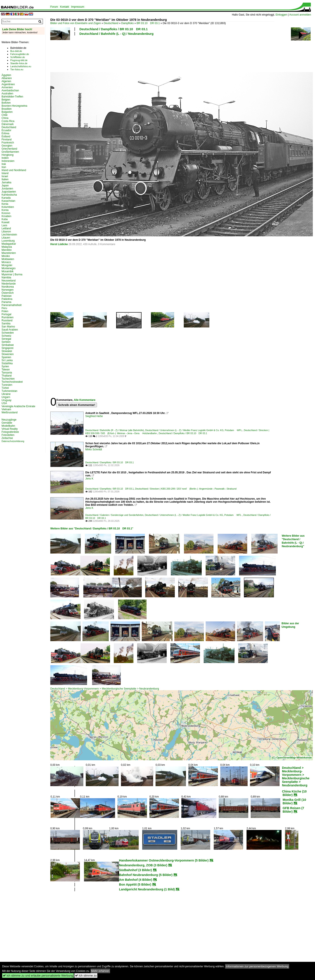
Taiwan (6, 370)
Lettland (6, 228)
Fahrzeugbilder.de (20, 54)
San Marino (8, 327)
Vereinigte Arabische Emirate (18, 406)
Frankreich (8, 143)
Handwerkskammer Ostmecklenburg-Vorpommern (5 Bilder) (164, 860)
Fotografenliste (10, 432)
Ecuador (6, 130)
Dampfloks (127, 23)
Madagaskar (9, 244)
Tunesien (7, 385)
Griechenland (9, 149)
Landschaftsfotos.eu (21, 66)
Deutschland (111, 23)
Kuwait (5, 222)
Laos (4, 225)
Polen (5, 311)
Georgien (7, 146)
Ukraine (6, 394)
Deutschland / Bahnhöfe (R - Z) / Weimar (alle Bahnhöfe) (115, 430)
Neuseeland (9, 281)
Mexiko (6, 256)
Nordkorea (8, 287)
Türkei (5, 388)
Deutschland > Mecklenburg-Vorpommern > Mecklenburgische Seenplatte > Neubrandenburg (105, 689)
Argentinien (8, 84)
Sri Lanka (7, 360)
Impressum (78, 7)
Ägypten (6, 75)
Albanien (7, 78)
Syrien (5, 366)
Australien (7, 94)
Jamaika (6, 182)
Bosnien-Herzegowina (14, 106)
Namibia (6, 278)
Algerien (6, 81)
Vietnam (6, 409)
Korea (5, 210)
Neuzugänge (9, 420)
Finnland (7, 140)
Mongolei (7, 265)
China (5, 118)
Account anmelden (300, 15)
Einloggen (281, 15)
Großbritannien (10, 152)
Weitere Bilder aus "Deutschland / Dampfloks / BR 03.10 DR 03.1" (92, 529)
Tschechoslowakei (12, 382)
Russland (7, 320)
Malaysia (7, 247)
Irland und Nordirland (14, 170)
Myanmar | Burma (12, 274)
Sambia (6, 324)
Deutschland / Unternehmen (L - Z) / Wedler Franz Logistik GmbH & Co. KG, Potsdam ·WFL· (194, 430)
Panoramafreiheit (11, 305)
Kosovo (6, 213)
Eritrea (5, 133)
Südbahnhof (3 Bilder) (135, 870)
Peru (4, 308)
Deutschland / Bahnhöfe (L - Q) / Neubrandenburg (116, 34)
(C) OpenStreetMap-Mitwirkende (292, 758)
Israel (5, 176)
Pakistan (7, 296)
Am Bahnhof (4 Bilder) (136, 880)
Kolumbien (8, 207)
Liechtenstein (9, 235)
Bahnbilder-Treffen (12, 97)
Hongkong (8, 155)
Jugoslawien (9, 192)
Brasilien (7, 109)
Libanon (6, 232)
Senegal (6, 339)
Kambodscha (9, 195)
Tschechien (8, 379)
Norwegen (8, 290)
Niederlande (9, 284)
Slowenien (8, 354)
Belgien (6, 100)
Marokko (7, 250)
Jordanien (7, 189)
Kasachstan (8, 201)
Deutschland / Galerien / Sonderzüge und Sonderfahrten (114, 515)
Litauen (6, 238)
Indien (5, 158)
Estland (6, 136)
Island (5, 173)
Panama (6, 302)
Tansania (7, 373)
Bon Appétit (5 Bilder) (135, 884)
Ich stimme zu (86, 976)
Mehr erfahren (100, 971)
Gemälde (7, 423)
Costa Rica (8, 121)
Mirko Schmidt (94, 449)
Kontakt (65, 7)
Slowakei (7, 351)
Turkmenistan (9, 391)
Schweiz (6, 336)
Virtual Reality (10, 429)
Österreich (8, 293)
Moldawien (8, 259)
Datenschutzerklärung (13, 441)
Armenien (7, 87)
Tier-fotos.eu (17, 69)
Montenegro (9, 268)
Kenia (5, 204)
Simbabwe (8, 345)
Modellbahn (8, 426)
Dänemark (8, 124)
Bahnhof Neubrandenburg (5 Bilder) (146, 875)
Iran (4, 167)
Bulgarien (7, 112)
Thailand (7, 376)
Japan (5, 186)
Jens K (89, 479)
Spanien (6, 357)
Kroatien (6, 216)
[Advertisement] (162, 53)
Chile (4, 115)
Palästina (7, 299)
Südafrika (7, 363)
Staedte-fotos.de (19, 63)
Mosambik (8, 271)
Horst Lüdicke (59, 244)
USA (4, 403)
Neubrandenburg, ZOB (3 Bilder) (143, 865)
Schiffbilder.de (18, 57)
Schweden (8, 333)
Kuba (5, 219)
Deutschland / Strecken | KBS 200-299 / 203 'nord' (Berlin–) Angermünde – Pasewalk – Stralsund (186, 489)
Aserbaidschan (10, 90)
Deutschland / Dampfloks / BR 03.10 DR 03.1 (114, 29)
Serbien (6, 342)
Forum (54, 7)
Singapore (8, 348)
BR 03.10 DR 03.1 (148, 23)
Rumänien (8, 317)
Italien (5, 179)
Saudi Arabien (10, 330)
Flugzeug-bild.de (19, 60)
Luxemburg (8, 241)
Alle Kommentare (85, 400)
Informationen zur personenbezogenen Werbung (257, 966)
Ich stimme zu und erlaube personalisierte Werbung (38, 976)
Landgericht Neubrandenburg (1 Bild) (147, 889)
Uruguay (6, 400)
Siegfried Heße (94, 416)
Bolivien (6, 103)
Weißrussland (10, 412)
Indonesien (8, 161)
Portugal (6, 314)
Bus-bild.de (16, 51)
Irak (4, 164)
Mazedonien (9, 253)
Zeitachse (7, 438)
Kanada (6, 198)
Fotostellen (8, 435)
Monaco (6, 262)
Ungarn (6, 397)
